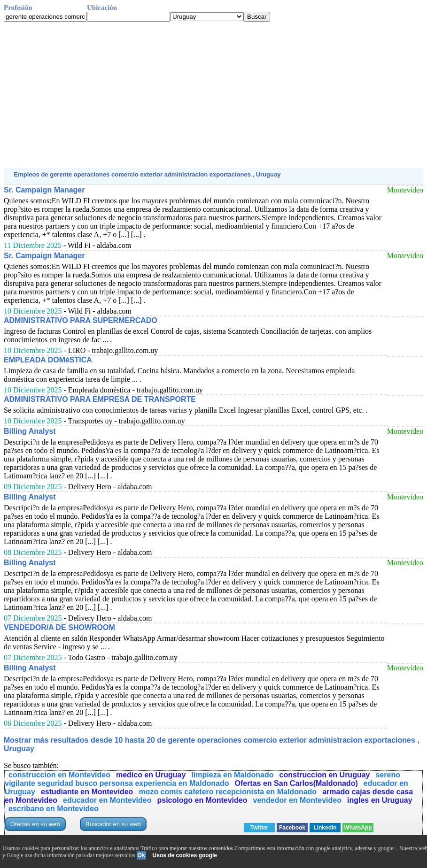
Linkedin (325, 828)
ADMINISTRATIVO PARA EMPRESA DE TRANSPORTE (100, 399)
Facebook (292, 828)
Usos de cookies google (185, 855)
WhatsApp (358, 828)
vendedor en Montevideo (297, 800)
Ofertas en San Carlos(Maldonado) (296, 783)
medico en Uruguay (151, 775)
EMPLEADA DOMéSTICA (48, 360)
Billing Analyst (30, 431)
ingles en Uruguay (380, 800)
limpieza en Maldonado (232, 775)
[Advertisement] (213, 95)
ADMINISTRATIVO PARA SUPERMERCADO (81, 320)
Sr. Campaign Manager (44, 190)
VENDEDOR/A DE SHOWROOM (59, 627)
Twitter (259, 828)
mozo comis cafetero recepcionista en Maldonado (228, 792)
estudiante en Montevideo (87, 792)
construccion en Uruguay (325, 775)
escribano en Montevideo (54, 809)
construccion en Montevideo (59, 775)
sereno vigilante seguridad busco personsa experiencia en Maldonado (202, 779)
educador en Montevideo (107, 800)
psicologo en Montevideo (202, 800)
